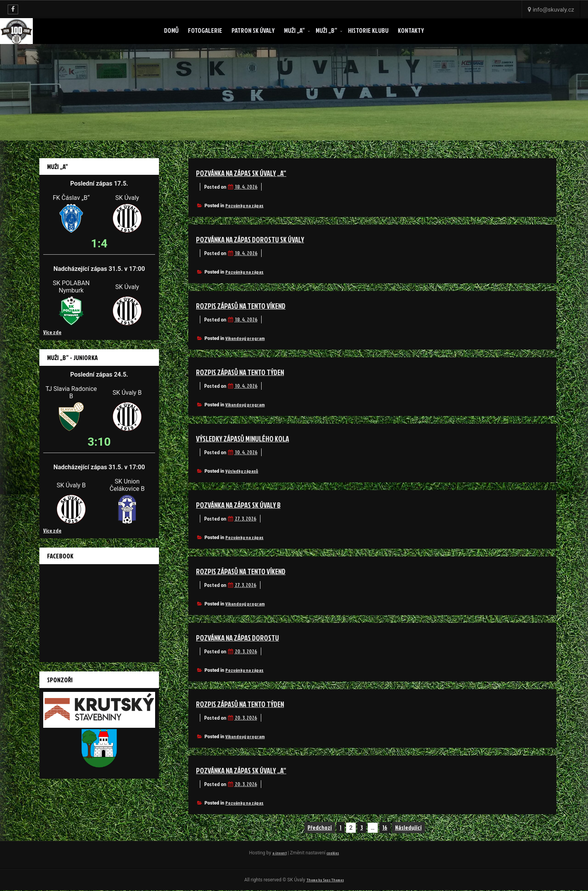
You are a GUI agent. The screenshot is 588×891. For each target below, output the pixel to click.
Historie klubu (368, 30)
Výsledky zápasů (242, 471)
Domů (171, 30)
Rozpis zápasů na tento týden (252, 372)
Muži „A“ (294, 30)
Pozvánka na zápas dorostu (248, 637)
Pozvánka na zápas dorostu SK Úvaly (264, 239)
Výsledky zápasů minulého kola (254, 438)
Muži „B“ (326, 30)
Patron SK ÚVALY (253, 30)
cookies (334, 853)
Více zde (52, 332)
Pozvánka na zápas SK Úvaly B (250, 504)
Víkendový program (245, 338)
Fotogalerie (205, 30)
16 (385, 828)
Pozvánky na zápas (244, 205)
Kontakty (411, 30)
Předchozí (320, 828)
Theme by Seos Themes (325, 880)
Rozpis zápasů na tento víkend (253, 305)
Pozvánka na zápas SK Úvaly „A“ (253, 172)
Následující (408, 828)
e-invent (278, 853)
